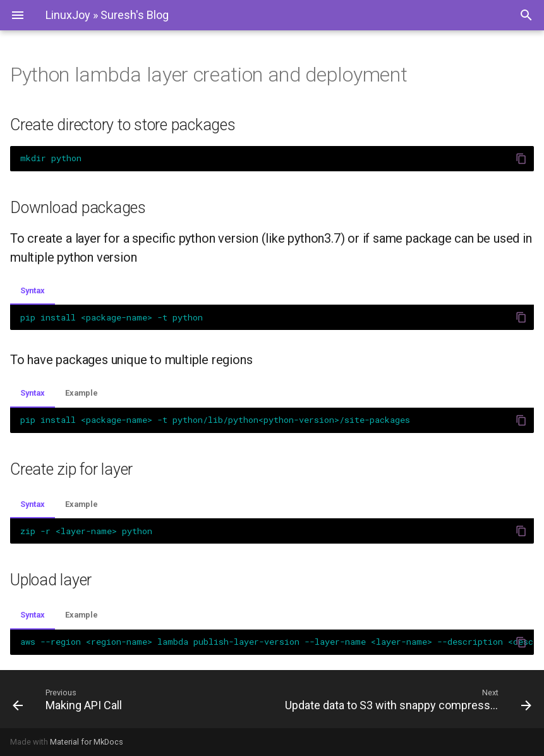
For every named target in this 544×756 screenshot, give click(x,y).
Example (82, 393)
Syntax (33, 290)
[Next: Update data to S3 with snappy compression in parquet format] (407, 699)
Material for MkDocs (87, 742)
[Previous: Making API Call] (137, 699)
